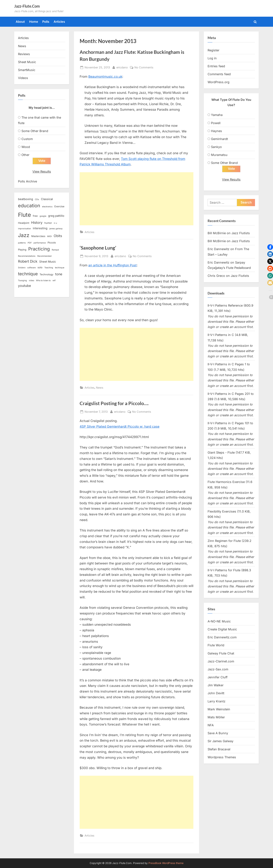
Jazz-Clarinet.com (221, 661)
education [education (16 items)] (29, 206)
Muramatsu (219, 155)
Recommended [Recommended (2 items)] (44, 256)
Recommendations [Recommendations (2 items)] (27, 256)
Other (25, 155)
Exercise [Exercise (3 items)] (59, 206)
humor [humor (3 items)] (48, 223)
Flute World (216, 645)
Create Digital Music (222, 629)
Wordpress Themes (222, 757)
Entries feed (216, 66)
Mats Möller (216, 717)
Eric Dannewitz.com (222, 637)
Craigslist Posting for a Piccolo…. (114, 403)
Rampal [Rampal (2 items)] (55, 250)
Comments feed (219, 74)
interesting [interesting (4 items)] (40, 228)
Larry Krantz (217, 701)
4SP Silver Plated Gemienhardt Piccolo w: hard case (120, 427)
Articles (59, 22)
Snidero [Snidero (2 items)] (22, 268)
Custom (27, 139)
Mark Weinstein (219, 709)
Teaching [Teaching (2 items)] (49, 268)
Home (34, 22)
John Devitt (216, 693)
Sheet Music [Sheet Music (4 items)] (48, 262)
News (100, 388)
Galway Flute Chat (221, 653)
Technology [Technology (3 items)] (46, 274)
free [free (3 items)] (35, 216)
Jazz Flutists (241, 233)
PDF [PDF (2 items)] (30, 243)
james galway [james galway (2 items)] (56, 229)
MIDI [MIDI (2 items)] (49, 236)
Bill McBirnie (217, 233)
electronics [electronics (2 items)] (47, 207)
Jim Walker (216, 685)
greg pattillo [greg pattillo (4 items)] (56, 216)
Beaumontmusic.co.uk (105, 77)
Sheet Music (27, 62)
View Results (42, 171)
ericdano (122, 67)
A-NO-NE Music (219, 621)
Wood (26, 147)
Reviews (24, 54)
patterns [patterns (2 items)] (22, 243)
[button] (270, 247)
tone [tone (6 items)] (59, 274)
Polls (46, 22)
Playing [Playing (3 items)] (22, 250)
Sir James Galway (220, 741)
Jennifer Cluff (218, 677)
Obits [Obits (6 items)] (58, 236)
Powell (216, 123)
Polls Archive (27, 181)
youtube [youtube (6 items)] (24, 286)
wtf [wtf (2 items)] (54, 281)
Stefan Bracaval (219, 749)
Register (213, 50)
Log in (212, 58)
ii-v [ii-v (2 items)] (55, 223)
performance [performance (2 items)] (40, 243)
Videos (23, 78)
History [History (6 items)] (37, 223)
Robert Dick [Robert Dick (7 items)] (28, 261)
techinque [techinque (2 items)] (60, 268)
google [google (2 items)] (43, 216)
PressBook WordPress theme (166, 863)
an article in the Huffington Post (113, 265)
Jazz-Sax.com (218, 669)
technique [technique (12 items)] (28, 274)
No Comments (144, 67)
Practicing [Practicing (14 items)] (39, 249)
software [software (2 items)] (31, 268)
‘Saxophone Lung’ (98, 248)
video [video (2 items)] (31, 281)
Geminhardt (219, 139)
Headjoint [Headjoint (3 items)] (24, 223)
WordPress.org (218, 82)
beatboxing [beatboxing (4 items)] (25, 199)
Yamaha (217, 115)
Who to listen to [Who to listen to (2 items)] (43, 281)
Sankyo (216, 147)
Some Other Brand (35, 131)
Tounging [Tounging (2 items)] (22, 281)
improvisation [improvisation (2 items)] (24, 229)
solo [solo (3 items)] (40, 267)
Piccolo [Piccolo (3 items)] (52, 243)
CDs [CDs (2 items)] (37, 199)
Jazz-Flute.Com (27, 6)
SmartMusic (27, 70)
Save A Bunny (218, 733)
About (20, 22)
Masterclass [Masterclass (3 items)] (38, 236)
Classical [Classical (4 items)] (47, 199)
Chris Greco (216, 276)
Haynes (217, 131)
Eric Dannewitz (218, 249)
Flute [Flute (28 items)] (24, 215)
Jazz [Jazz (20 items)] (24, 235)
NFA (211, 725)
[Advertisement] (136, 199)
